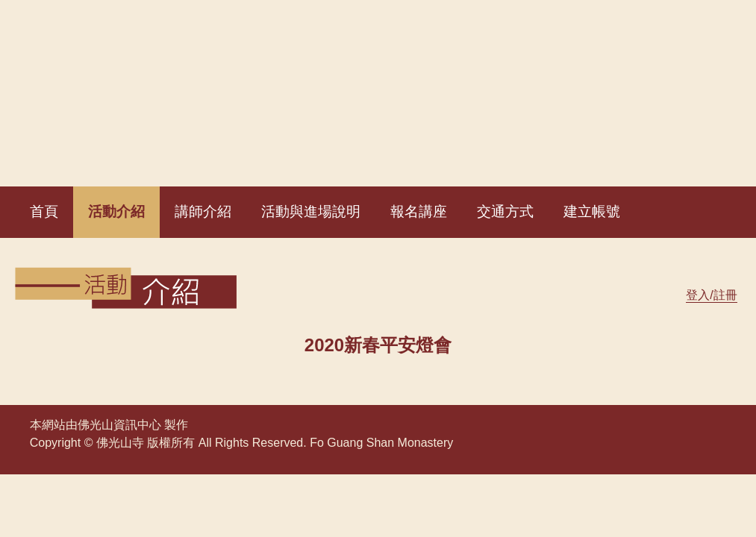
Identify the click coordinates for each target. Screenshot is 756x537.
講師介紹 (203, 211)
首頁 (44, 211)
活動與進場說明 (311, 211)
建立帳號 (592, 211)
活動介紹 (116, 211)
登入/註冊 (711, 295)
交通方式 (505, 211)
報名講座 (419, 211)
